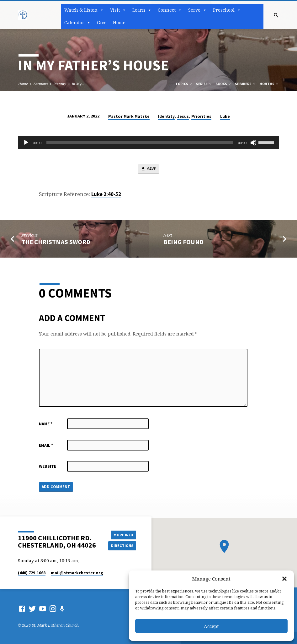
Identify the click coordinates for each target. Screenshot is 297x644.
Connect (170, 10)
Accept (211, 626)
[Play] (26, 143)
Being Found (183, 242)
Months (269, 84)
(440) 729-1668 (32, 573)
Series (204, 84)
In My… (78, 84)
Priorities (201, 116)
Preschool (227, 10)
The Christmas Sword (56, 242)
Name (46, 424)
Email (46, 446)
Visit (118, 10)
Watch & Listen (84, 10)
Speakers (245, 84)
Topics (184, 84)
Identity (60, 84)
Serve (197, 10)
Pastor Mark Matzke (129, 116)
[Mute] (253, 143)
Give (102, 22)
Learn (142, 10)
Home (119, 22)
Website (48, 467)
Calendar (77, 23)
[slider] (140, 143)
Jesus (183, 116)
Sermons (41, 84)
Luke (225, 116)
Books (223, 84)
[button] (284, 579)
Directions (122, 546)
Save (148, 169)
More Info (122, 535)
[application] (148, 143)
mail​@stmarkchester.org (77, 573)
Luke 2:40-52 (106, 195)
